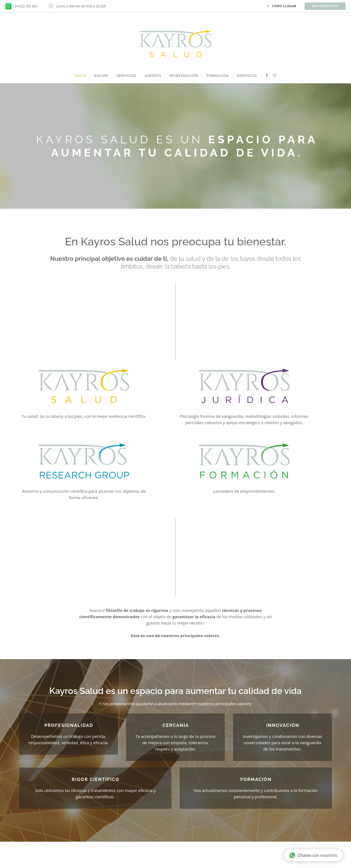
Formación (218, 76)
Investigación (184, 76)
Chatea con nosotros (313, 855)
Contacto (247, 76)
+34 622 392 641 (25, 6)
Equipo (102, 76)
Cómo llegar (282, 6)
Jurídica (153, 76)
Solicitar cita (325, 6)
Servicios (126, 76)
